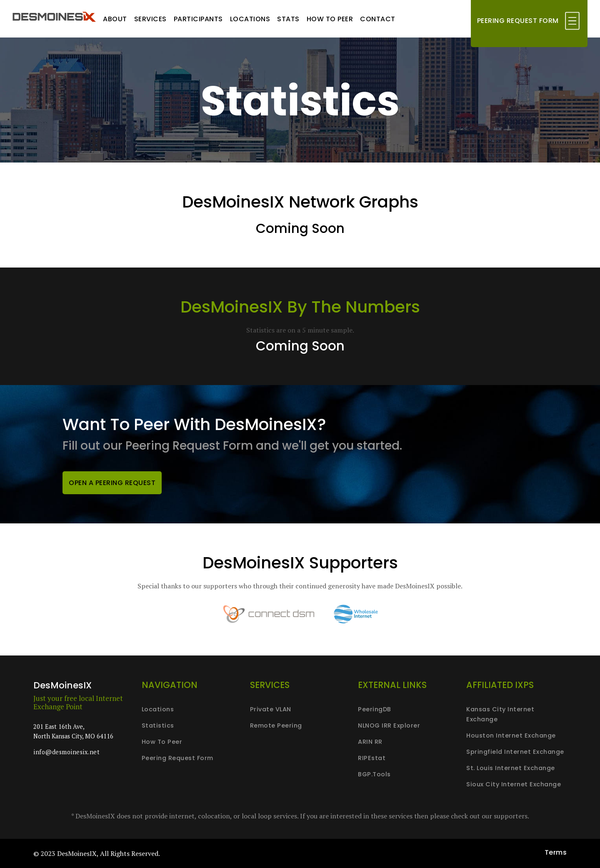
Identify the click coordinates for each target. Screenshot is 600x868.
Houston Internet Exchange (511, 735)
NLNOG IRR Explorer (389, 725)
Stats (288, 19)
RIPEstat (372, 758)
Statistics (158, 725)
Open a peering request (112, 483)
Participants (198, 19)
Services (150, 19)
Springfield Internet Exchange (515, 752)
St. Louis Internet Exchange (511, 768)
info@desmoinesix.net (66, 752)
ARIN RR (370, 742)
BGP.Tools (374, 774)
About (115, 19)
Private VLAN (271, 709)
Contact (378, 19)
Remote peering (276, 725)
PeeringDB (375, 709)
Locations (250, 19)
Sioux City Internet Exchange (514, 784)
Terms (556, 852)
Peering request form (177, 758)
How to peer (330, 19)
